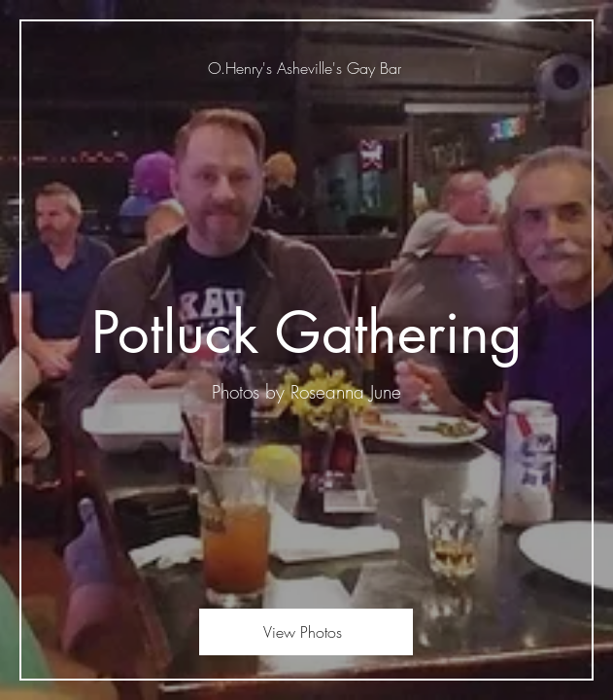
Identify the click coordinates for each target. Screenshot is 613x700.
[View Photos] (306, 632)
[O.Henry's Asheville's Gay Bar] (306, 68)
